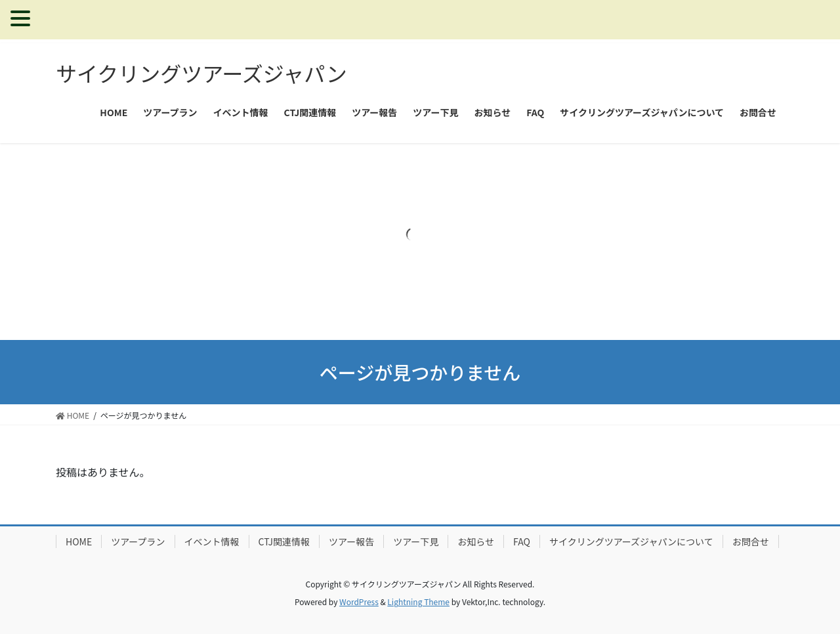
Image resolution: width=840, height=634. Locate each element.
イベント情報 (212, 541)
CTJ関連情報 (284, 541)
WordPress (359, 602)
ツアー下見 (416, 541)
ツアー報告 (351, 541)
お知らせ (476, 541)
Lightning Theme (418, 602)
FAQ (522, 541)
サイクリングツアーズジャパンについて (631, 541)
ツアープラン (138, 541)
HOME (79, 541)
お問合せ (751, 541)
